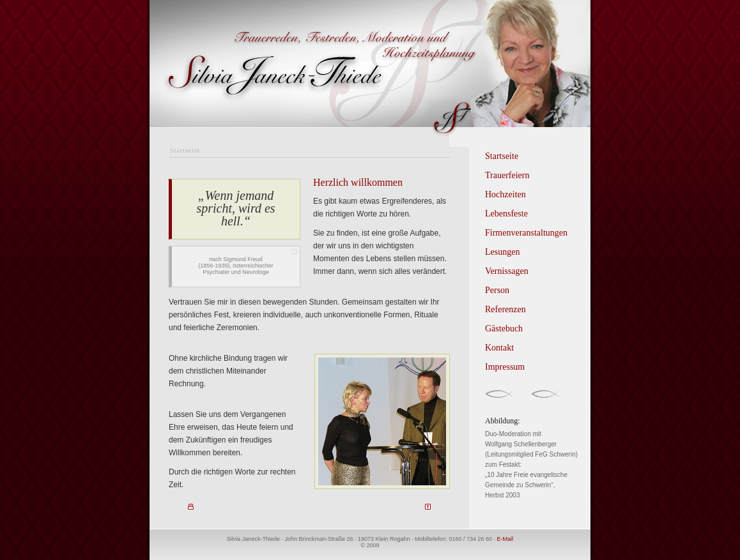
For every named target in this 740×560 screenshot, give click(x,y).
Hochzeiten (505, 194)
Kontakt (499, 348)
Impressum (505, 367)
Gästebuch (504, 329)
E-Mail (505, 539)
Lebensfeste (506, 214)
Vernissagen (507, 271)
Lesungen (502, 252)
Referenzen (505, 309)
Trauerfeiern (507, 175)
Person (497, 290)
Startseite (502, 156)
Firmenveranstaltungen (526, 233)
